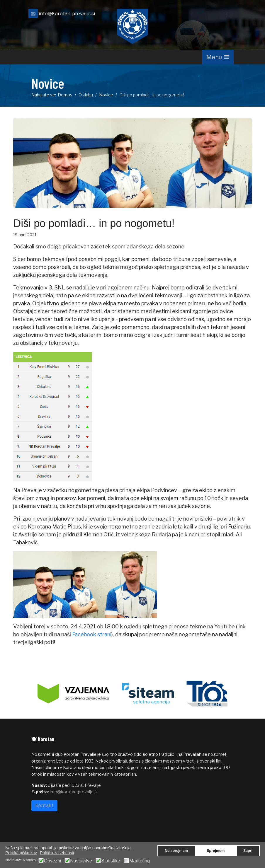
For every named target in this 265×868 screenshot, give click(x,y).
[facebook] (226, 15)
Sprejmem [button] (216, 851)
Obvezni (53, 861)
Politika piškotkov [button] (21, 853)
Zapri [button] (248, 851)
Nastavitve (81, 861)
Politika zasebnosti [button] (57, 853)
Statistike (111, 861)
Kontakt (44, 805)
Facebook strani (92, 634)
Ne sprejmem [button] (176, 851)
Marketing (140, 861)
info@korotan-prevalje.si (67, 13)
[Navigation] (218, 57)
